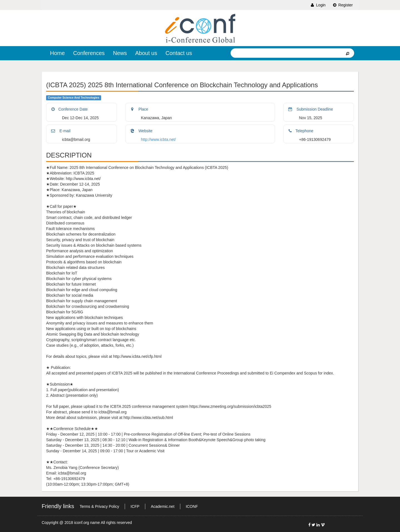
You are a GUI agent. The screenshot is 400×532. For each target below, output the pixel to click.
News (120, 53)
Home (57, 53)
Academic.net (163, 506)
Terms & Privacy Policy (99, 506)
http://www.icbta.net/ (158, 139)
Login (318, 5)
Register (342, 5)
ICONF (192, 506)
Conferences (89, 53)
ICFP (135, 506)
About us (146, 53)
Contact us (179, 53)
